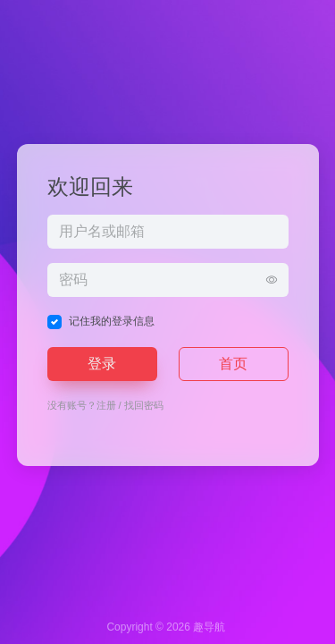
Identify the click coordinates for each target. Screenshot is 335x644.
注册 (106, 405)
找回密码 (144, 405)
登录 (102, 364)
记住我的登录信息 (112, 321)
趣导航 (209, 627)
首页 (233, 364)
